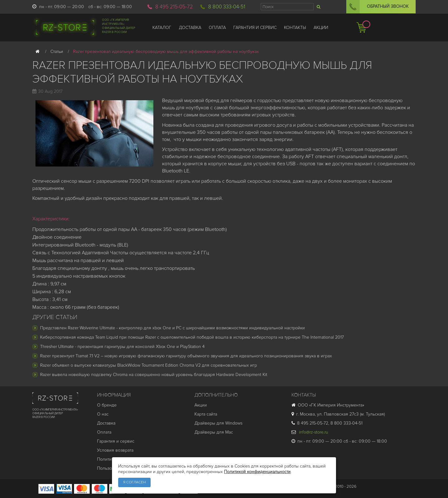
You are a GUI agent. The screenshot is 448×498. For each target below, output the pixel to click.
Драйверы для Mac (214, 432)
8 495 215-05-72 (174, 7)
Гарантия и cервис (116, 441)
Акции (201, 405)
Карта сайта (206, 414)
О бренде (107, 405)
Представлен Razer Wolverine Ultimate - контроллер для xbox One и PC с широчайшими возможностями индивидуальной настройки (173, 328)
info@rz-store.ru (310, 432)
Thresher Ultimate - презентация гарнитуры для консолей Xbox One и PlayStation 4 (122, 347)
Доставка (106, 423)
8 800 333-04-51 (227, 7)
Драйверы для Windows (218, 423)
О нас (103, 414)
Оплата (104, 432)
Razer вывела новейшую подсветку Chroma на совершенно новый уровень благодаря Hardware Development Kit (154, 375)
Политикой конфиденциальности (257, 472)
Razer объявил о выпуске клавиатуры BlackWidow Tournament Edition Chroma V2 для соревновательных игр (149, 365)
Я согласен (134, 482)
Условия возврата (115, 450)
